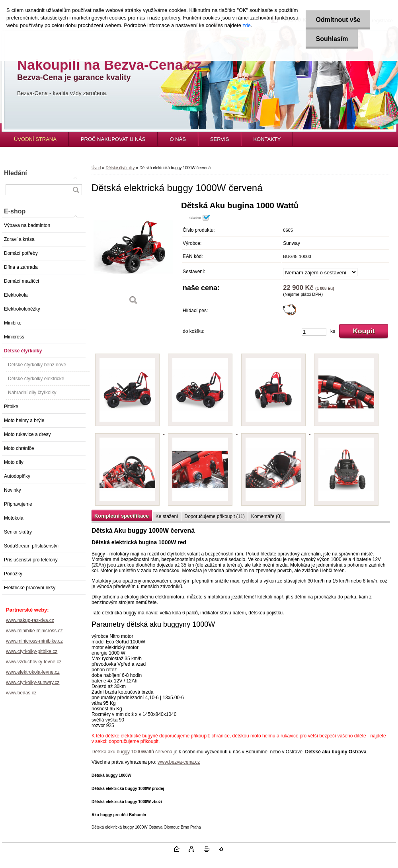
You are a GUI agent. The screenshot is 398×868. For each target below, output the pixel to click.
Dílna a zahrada (21, 267)
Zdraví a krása (19, 239)
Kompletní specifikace (122, 516)
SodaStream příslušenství (31, 546)
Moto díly (14, 462)
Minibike (13, 323)
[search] (76, 190)
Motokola (14, 518)
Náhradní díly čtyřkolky (32, 393)
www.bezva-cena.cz (179, 762)
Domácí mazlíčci (21, 281)
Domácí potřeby (21, 253)
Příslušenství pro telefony (31, 560)
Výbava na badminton (27, 225)
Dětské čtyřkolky (23, 351)
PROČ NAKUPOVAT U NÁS (113, 139)
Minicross (14, 337)
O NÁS (178, 139)
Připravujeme (18, 504)
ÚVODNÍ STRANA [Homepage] (35, 139)
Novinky (13, 490)
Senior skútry (18, 532)
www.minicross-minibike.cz (34, 641)
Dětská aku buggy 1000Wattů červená (132, 752)
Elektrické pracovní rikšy (30, 588)
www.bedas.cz (21, 693)
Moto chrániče (19, 448)
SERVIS (219, 139)
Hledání (16, 173)
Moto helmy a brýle (24, 420)
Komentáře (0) (266, 516)
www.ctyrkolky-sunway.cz (33, 682)
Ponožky (13, 574)
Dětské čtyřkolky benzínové (37, 365)
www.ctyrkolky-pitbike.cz (32, 651)
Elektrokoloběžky (22, 309)
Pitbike (11, 407)
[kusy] (314, 332)
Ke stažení (167, 516)
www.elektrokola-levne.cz (33, 672)
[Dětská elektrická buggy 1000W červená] (133, 256)
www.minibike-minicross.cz (34, 631)
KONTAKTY (267, 139)
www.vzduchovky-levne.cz (34, 662)
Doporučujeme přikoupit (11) (214, 516)
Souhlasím (332, 39)
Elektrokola (16, 295)
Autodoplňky (17, 476)
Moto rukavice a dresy (27, 434)
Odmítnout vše (338, 20)
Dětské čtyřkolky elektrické (36, 379)
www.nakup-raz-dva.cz (30, 620)
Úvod (96, 168)
